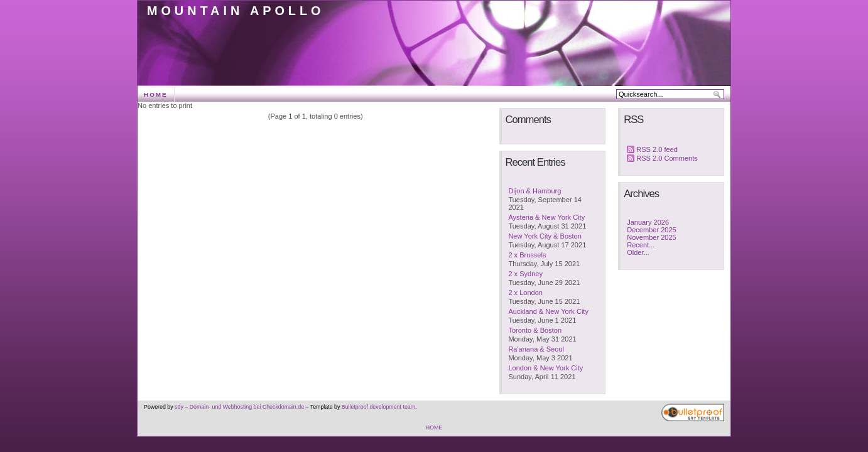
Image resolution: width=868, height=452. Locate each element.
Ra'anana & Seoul (536, 349)
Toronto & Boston (535, 330)
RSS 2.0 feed (657, 149)
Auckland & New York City (548, 311)
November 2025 (652, 237)
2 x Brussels (527, 255)
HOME (156, 94)
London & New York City (545, 368)
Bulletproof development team (378, 407)
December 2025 (652, 230)
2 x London (525, 293)
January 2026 (648, 222)
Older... (638, 252)
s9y (179, 407)
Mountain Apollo (236, 11)
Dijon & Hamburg (534, 191)
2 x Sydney (525, 274)
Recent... (641, 245)
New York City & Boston (545, 236)
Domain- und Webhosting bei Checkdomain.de (247, 407)
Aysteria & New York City (546, 217)
